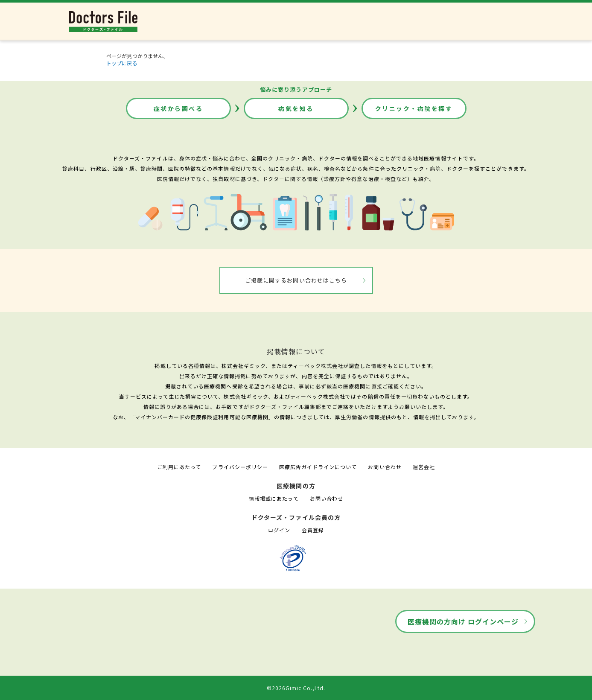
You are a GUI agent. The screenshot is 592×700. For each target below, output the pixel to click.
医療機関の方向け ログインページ (463, 621)
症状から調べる (178, 108)
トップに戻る (122, 63)
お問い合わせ (385, 467)
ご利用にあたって (179, 467)
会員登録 (313, 530)
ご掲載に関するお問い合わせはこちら (296, 280)
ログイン (279, 530)
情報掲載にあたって (274, 498)
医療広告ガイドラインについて (318, 467)
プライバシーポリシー (240, 467)
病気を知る (296, 108)
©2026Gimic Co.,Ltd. (296, 688)
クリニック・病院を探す (414, 108)
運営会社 (424, 467)
